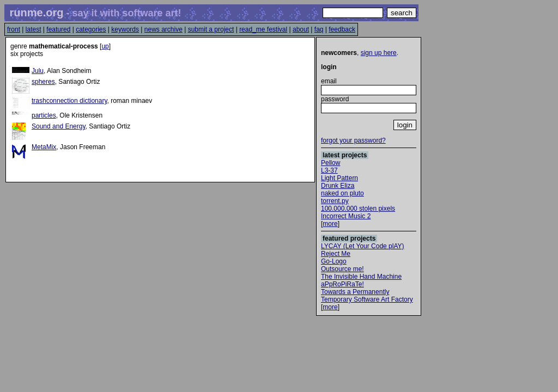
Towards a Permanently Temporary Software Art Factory (367, 296)
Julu (38, 71)
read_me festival (263, 29)
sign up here (379, 53)
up (105, 46)
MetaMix (44, 147)
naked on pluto (342, 193)
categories (91, 29)
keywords (125, 29)
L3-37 (329, 170)
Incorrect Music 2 (346, 216)
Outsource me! (342, 269)
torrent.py (335, 201)
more (330, 224)
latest (34, 29)
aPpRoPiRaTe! (342, 284)
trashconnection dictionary (69, 101)
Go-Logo (334, 261)
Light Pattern (339, 178)
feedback (342, 29)
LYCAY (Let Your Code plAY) (363, 246)
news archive (163, 29)
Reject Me (336, 254)
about (301, 29)
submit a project (211, 29)
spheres (43, 82)
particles (44, 115)
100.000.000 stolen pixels (358, 209)
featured (58, 29)
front (14, 29)
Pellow (330, 163)
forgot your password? (353, 140)
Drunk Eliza (338, 186)
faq (319, 29)
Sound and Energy (59, 126)
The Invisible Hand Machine (361, 277)
